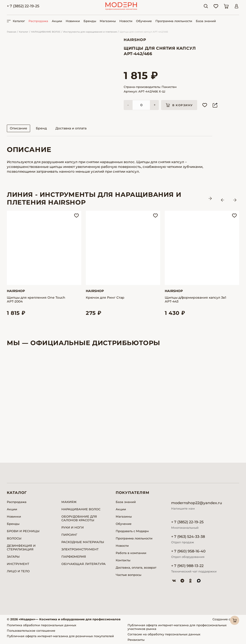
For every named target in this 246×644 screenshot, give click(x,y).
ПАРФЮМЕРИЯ (74, 557)
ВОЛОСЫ (14, 538)
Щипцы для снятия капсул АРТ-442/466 (144, 32)
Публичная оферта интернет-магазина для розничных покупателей (60, 636)
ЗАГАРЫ (13, 557)
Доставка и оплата (71, 128)
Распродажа (38, 21)
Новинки (73, 21)
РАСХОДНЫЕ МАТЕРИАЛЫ (83, 542)
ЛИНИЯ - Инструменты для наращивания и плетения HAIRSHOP (94, 198)
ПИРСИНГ (69, 535)
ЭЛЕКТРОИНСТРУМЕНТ (80, 549)
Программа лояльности (174, 21)
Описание (18, 128)
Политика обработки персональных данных (42, 625)
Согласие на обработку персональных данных (164, 634)
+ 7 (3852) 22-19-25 (23, 6)
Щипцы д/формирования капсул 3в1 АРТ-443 (195, 300)
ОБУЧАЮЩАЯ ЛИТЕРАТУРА (84, 564)
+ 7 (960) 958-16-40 (188, 551)
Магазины (108, 21)
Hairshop (135, 40)
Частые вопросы (128, 575)
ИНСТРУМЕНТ (18, 564)
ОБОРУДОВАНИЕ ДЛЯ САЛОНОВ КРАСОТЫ (79, 518)
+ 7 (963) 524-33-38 (188, 537)
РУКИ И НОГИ (73, 527)
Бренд (41, 128)
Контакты (123, 560)
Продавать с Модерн (132, 531)
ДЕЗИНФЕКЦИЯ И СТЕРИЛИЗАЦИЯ (21, 547)
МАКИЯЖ (69, 502)
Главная (12, 32)
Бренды (90, 21)
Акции (57, 21)
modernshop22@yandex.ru (197, 503)
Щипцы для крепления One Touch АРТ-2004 (36, 300)
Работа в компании (131, 553)
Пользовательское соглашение (31, 631)
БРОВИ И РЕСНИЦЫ (23, 531)
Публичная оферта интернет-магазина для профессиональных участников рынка (177, 627)
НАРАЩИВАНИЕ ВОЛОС (46, 32)
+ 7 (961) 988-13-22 (187, 566)
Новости (126, 21)
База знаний (206, 21)
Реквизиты (136, 640)
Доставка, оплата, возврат (136, 567)
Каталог (24, 32)
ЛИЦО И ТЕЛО (18, 571)
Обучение (144, 21)
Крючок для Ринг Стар (105, 298)
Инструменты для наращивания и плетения (90, 32)
